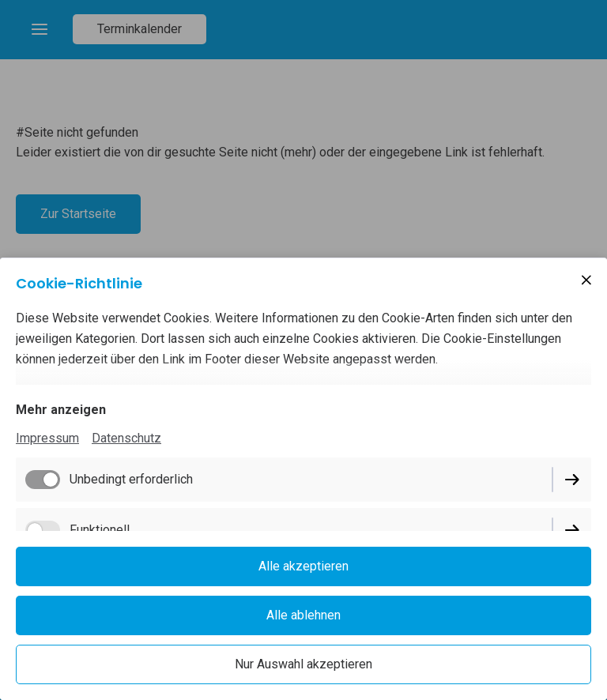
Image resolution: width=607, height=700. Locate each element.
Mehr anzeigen (61, 410)
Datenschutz (126, 438)
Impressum (47, 438)
